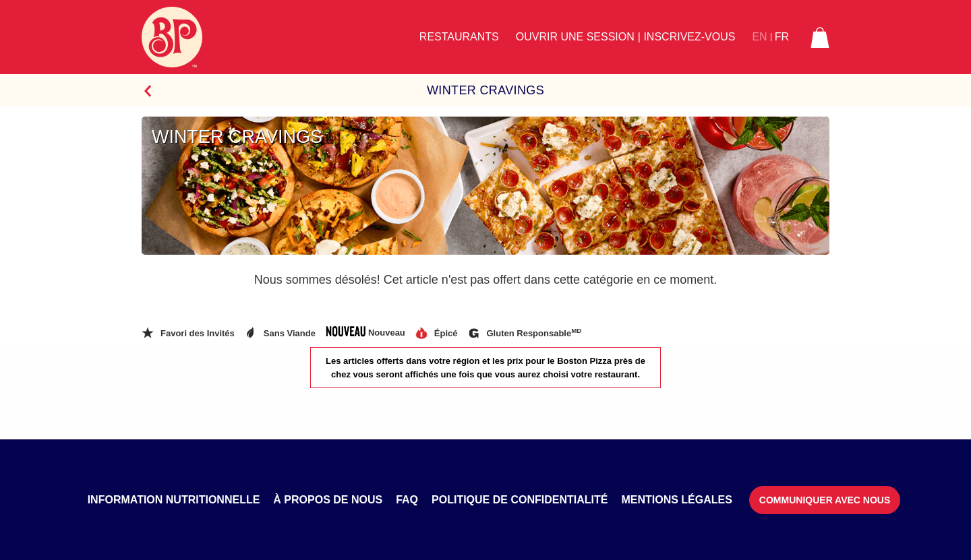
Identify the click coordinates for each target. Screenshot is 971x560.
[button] (820, 37)
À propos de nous (328, 500)
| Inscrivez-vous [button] (687, 37)
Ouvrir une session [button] (575, 37)
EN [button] (759, 37)
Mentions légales (676, 500)
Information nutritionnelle (174, 500)
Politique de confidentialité (520, 500)
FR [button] (782, 37)
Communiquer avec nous (825, 500)
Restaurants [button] (459, 37)
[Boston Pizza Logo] (172, 37)
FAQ (407, 500)
